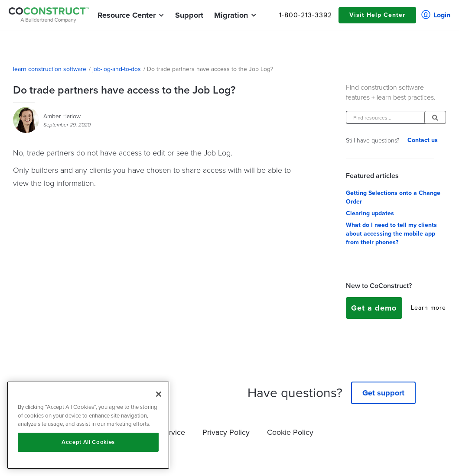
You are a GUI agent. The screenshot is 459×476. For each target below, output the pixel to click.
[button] (127, 15)
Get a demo (374, 308)
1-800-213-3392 (306, 15)
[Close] (159, 394)
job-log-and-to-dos (117, 69)
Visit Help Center (377, 15)
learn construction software (50, 69)
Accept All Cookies (88, 442)
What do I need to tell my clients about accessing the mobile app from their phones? (391, 234)
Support (189, 15)
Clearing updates (370, 214)
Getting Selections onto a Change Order (393, 198)
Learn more (428, 308)
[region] (88, 425)
